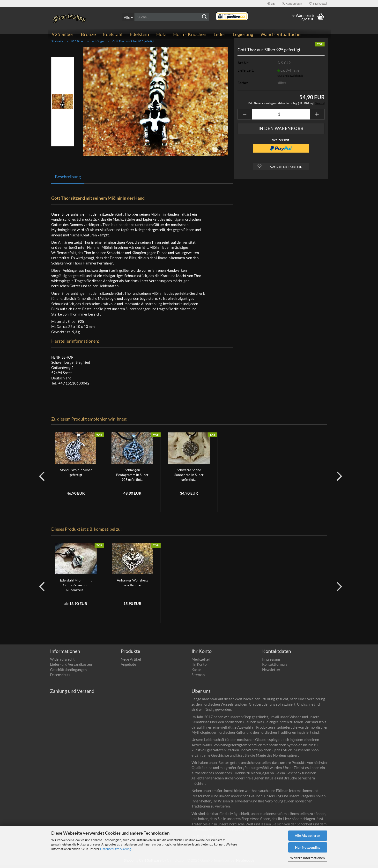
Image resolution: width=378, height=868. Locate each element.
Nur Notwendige (308, 847)
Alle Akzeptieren (308, 835)
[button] (271, 4)
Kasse (196, 672)
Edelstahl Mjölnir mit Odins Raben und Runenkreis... (76, 588)
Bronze (88, 34)
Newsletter (271, 672)
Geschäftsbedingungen (68, 672)
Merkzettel (318, 4)
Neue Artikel (131, 662)
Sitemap (198, 677)
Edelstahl (113, 34)
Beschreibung (68, 179)
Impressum (271, 662)
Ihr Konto (199, 667)
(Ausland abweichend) (290, 79)
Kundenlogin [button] (292, 4)
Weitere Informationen (308, 858)
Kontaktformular (276, 667)
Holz (161, 34)
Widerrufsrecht (62, 662)
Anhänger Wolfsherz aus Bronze (132, 585)
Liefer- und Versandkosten (71, 667)
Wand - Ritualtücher (281, 34)
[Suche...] (128, 17)
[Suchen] (204, 17)
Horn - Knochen (190, 34)
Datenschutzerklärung (116, 849)
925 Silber (63, 34)
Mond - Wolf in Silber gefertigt (76, 475)
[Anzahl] (281, 117)
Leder (219, 34)
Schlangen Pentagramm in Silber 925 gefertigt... (132, 478)
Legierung (243, 34)
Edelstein (139, 34)
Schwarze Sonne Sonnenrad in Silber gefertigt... (189, 478)
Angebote (128, 667)
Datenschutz (60, 677)
